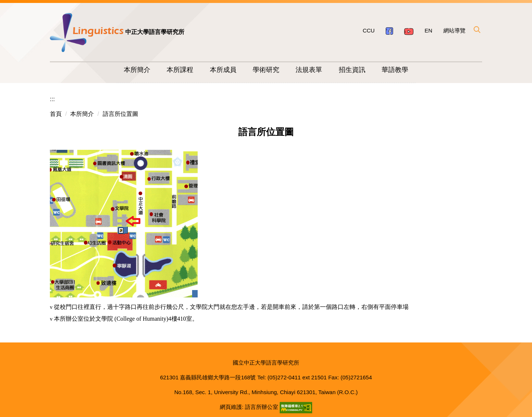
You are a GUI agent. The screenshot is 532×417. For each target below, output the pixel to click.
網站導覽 (454, 30)
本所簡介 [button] (137, 70)
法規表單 (309, 70)
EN (428, 30)
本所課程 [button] (180, 70)
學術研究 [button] (266, 70)
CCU (369, 30)
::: (52, 99)
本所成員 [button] (223, 70)
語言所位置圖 (120, 114)
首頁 (56, 114)
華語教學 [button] (395, 70)
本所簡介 (82, 114)
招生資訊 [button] (352, 70)
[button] (477, 30)
